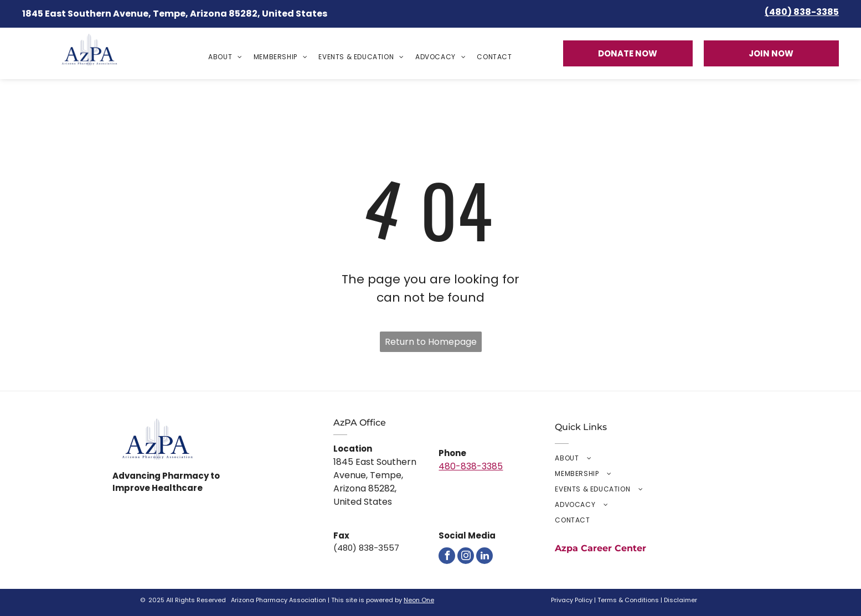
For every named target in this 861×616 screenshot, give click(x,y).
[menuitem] (225, 57)
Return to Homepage (431, 342)
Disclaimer (680, 600)
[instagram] (466, 556)
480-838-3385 (471, 466)
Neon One (419, 600)
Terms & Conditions (628, 600)
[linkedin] (484, 556)
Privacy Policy (572, 600)
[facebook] (447, 556)
